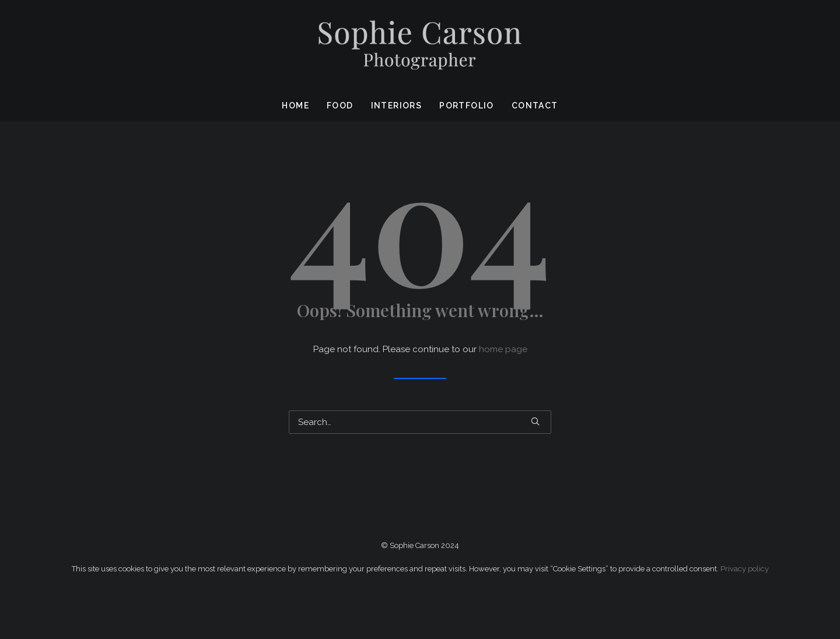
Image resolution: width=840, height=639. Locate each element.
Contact (535, 106)
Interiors (397, 106)
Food (340, 106)
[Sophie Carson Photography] (420, 45)
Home (295, 106)
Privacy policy (745, 569)
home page (503, 349)
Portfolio (467, 106)
